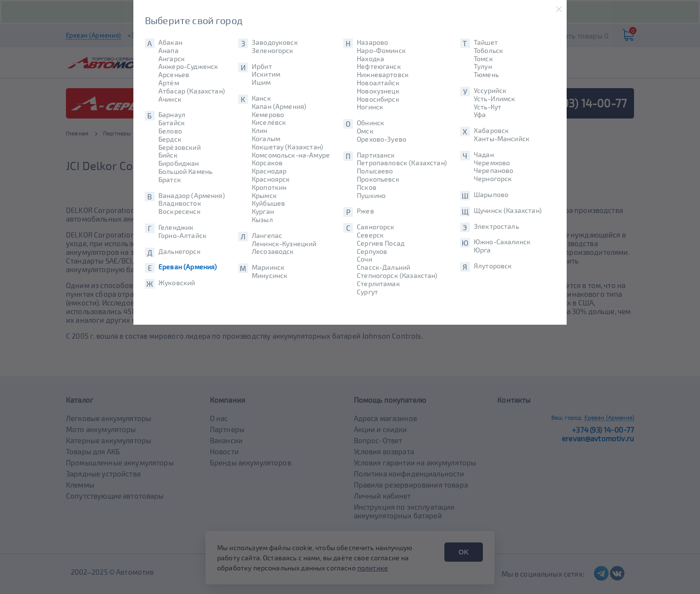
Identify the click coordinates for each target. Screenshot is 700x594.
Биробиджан (179, 163)
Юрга (482, 250)
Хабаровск (491, 131)
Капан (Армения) (279, 106)
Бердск (170, 139)
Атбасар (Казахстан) (192, 91)
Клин (260, 131)
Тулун (483, 66)
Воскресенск (180, 211)
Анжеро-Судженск (188, 66)
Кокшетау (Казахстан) (287, 147)
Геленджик (176, 227)
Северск (370, 235)
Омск (365, 131)
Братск (170, 180)
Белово (170, 131)
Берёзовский (180, 147)
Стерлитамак (378, 284)
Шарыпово (491, 195)
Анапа (169, 51)
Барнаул (172, 115)
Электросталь (496, 226)
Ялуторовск (493, 266)
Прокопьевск (378, 179)
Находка (370, 59)
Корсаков (267, 163)
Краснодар (269, 171)
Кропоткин (269, 187)
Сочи (364, 259)
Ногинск (370, 107)
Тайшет (486, 42)
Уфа (480, 115)
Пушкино (371, 196)
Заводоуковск (275, 42)
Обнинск (370, 123)
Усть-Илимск (495, 99)
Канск (261, 98)
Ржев (365, 211)
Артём (169, 83)
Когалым (266, 139)
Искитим (266, 74)
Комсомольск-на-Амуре (291, 155)
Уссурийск (490, 91)
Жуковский (177, 283)
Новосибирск (378, 99)
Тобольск (488, 51)
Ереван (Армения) (188, 267)
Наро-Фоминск (381, 51)
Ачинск (170, 99)
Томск (483, 59)
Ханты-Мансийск (502, 139)
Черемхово (492, 163)
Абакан (170, 42)
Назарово (372, 42)
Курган (263, 211)
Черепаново (494, 171)
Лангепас (267, 236)
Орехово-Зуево (382, 139)
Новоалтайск (378, 83)
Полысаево (375, 171)
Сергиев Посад (381, 243)
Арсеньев (174, 75)
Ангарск (172, 59)
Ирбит (262, 66)
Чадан (484, 155)
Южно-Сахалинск (502, 242)
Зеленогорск (273, 51)
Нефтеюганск (379, 66)
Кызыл (262, 220)
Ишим (261, 82)
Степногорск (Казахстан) (397, 276)
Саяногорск (376, 227)
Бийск (168, 155)
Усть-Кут (487, 107)
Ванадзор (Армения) (192, 196)
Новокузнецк (378, 91)
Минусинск (270, 276)
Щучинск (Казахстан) (508, 211)
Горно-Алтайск (182, 236)
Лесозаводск (273, 251)
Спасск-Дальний (383, 267)
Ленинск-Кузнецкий (284, 244)
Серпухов (372, 251)
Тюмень (486, 75)
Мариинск (268, 267)
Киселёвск (269, 122)
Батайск (172, 123)
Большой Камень (185, 172)
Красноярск (271, 179)
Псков (367, 187)
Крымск (264, 196)
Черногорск (493, 179)
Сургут (367, 292)
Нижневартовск (383, 75)
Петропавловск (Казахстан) (402, 163)
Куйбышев (268, 203)
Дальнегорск (180, 251)
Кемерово (268, 115)
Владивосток (180, 203)
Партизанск (376, 155)
